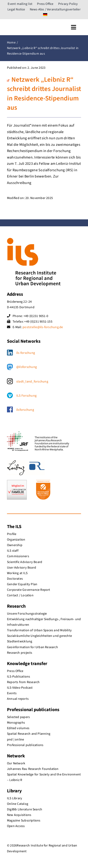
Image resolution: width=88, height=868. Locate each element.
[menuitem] (45, 15)
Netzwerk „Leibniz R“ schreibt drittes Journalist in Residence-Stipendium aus (44, 94)
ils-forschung (26, 353)
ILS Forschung (26, 396)
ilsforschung (25, 410)
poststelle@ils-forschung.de (43, 327)
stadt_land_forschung (32, 382)
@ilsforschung (27, 367)
